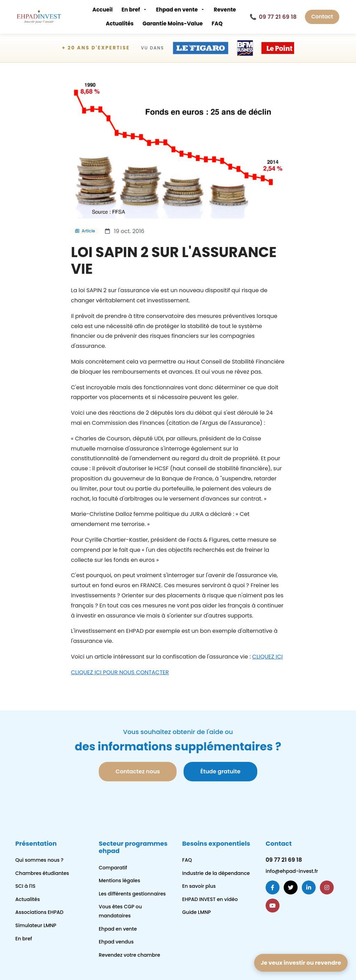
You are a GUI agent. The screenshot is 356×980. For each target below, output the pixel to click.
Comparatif (113, 868)
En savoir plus (199, 886)
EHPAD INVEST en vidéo (210, 899)
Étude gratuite (220, 771)
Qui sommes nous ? (39, 860)
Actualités (120, 23)
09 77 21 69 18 (273, 17)
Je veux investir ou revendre (301, 963)
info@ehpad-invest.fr (292, 871)
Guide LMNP (196, 912)
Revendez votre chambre (130, 955)
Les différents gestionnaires (132, 894)
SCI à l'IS (25, 886)
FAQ (217, 23)
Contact (322, 17)
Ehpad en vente (177, 10)
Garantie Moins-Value (173, 23)
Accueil (103, 10)
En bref (131, 10)
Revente (225, 10)
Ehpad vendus (116, 942)
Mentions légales (119, 881)
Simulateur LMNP (36, 925)
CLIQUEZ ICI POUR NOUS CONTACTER (120, 672)
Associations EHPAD (39, 912)
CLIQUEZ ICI (267, 657)
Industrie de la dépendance (216, 873)
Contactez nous (137, 771)
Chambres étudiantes (42, 873)
